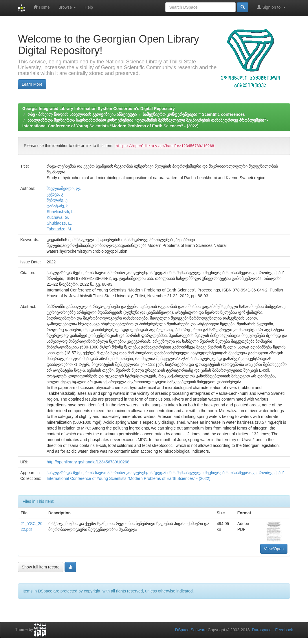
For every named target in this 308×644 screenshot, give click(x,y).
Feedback (284, 630)
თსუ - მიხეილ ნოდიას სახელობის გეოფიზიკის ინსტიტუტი (82, 114)
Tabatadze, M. (59, 229)
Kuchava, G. (58, 217)
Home (42, 7)
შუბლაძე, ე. (58, 200)
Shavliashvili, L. (61, 212)
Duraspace (262, 630)
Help (89, 7)
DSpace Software (191, 630)
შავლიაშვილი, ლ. (64, 188)
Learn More (32, 84)
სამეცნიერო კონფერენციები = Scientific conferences (194, 114)
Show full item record (41, 567)
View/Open (274, 549)
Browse (67, 7)
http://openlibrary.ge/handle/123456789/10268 (88, 462)
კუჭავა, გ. (56, 194)
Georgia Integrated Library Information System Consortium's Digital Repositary (99, 109)
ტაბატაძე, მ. (58, 206)
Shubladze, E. (59, 223)
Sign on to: (271, 7)
